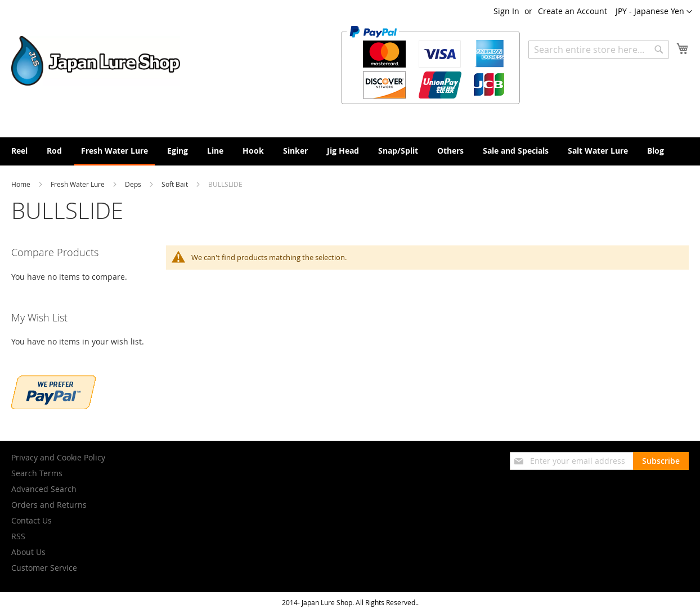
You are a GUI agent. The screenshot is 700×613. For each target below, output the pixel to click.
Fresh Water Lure (78, 184)
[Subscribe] (661, 461)
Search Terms (37, 473)
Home (22, 184)
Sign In (506, 11)
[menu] (350, 151)
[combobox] (599, 50)
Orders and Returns (49, 505)
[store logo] (96, 61)
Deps (134, 184)
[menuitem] (19, 151)
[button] (654, 12)
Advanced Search (44, 489)
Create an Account (573, 11)
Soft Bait (176, 184)
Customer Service (44, 568)
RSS (18, 536)
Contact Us (32, 520)
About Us (28, 552)
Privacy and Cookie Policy (58, 457)
